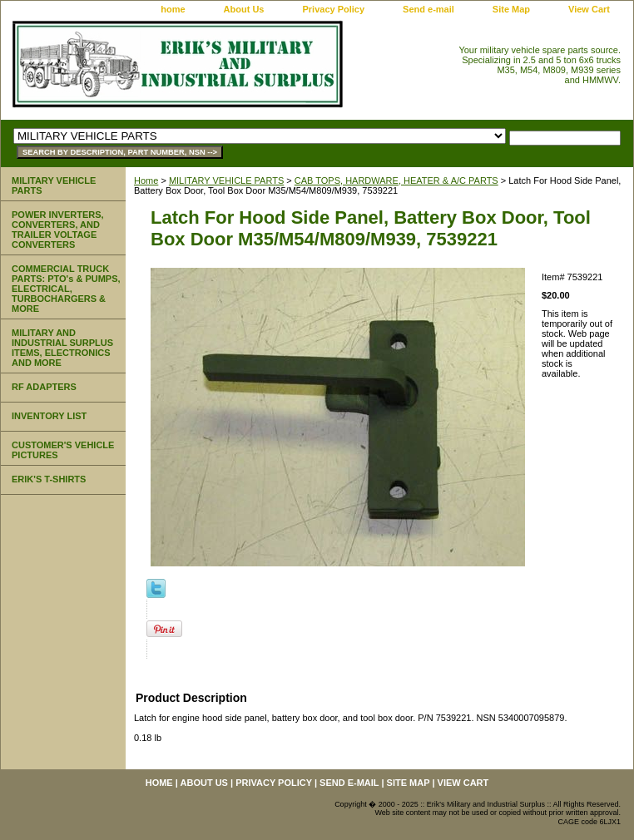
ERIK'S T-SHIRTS (49, 479)
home (173, 9)
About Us (244, 9)
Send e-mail (428, 9)
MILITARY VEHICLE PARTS (226, 180)
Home (146, 180)
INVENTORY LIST (49, 416)
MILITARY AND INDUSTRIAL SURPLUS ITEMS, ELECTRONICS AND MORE (62, 348)
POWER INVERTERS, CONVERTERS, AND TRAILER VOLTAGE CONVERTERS (58, 230)
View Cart (589, 9)
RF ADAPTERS (44, 387)
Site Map (511, 9)
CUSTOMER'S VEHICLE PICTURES (63, 450)
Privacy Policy (333, 9)
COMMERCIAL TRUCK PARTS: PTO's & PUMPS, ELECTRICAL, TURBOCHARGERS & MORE (66, 289)
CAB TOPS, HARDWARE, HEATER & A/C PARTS (396, 180)
